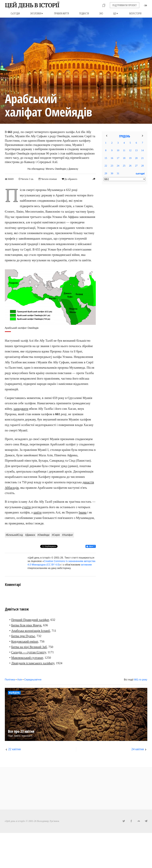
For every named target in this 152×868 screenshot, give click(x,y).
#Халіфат (68, 535)
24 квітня (138, 749)
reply (94, 179)
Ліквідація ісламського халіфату (33, 663)
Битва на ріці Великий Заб (29, 647)
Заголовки (37, 13)
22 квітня (14, 749)
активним (86, 565)
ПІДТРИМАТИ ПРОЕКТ (125, 5)
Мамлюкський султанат (27, 658)
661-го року (141, 680)
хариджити (21, 409)
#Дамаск (30, 535)
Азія (20, 680)
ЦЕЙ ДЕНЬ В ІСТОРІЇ (32, 5)
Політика (10, 680)
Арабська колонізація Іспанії (31, 631)
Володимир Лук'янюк (48, 821)
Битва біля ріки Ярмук (26, 625)
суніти (26, 507)
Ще (116, 13)
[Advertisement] (125, 236)
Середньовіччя (33, 680)
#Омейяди (44, 535)
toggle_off (145, 5)
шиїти (38, 512)
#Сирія (56, 535)
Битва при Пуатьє (23, 636)
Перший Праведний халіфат (30, 620)
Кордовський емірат (25, 641)
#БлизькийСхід (14, 535)
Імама (83, 512)
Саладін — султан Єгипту (29, 652)
